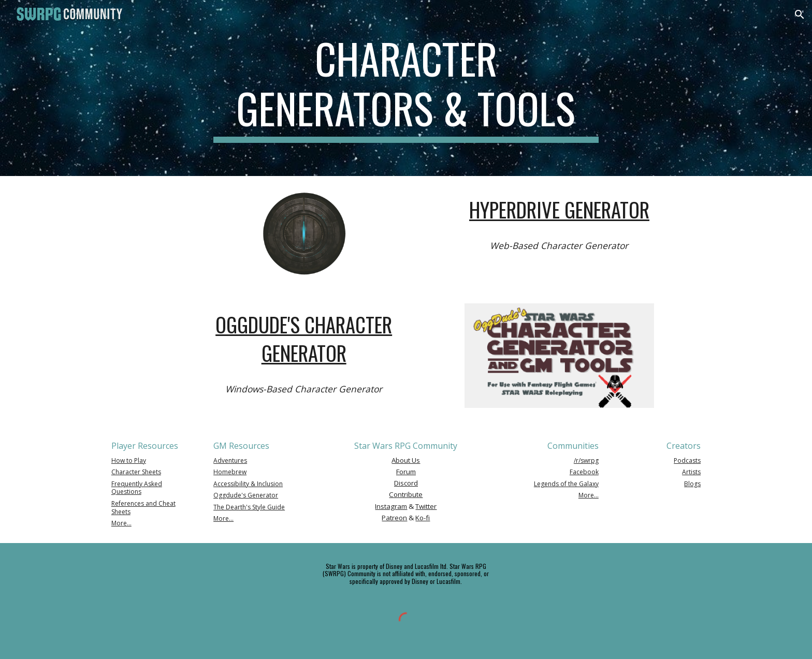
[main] (406, 88)
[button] (800, 14)
